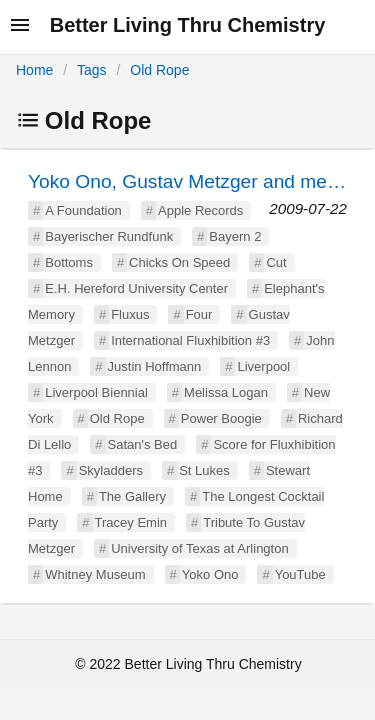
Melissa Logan (226, 392)
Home (34, 70)
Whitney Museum (95, 574)
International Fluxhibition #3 (190, 340)
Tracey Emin (131, 522)
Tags (92, 70)
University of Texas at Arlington (200, 548)
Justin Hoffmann (155, 366)
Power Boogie (221, 418)
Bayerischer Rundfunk (109, 236)
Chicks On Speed (179, 262)
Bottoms (69, 262)
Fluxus (130, 314)
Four (199, 314)
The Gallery (132, 496)
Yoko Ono (210, 574)
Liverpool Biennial (96, 392)
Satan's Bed (143, 444)
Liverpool (263, 366)
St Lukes (204, 470)
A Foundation (83, 210)
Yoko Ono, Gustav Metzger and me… (187, 181)
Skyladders (111, 470)
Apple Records (200, 210)
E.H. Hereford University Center (136, 288)
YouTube (300, 574)
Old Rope (159, 70)
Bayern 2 (235, 236)
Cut (276, 262)
